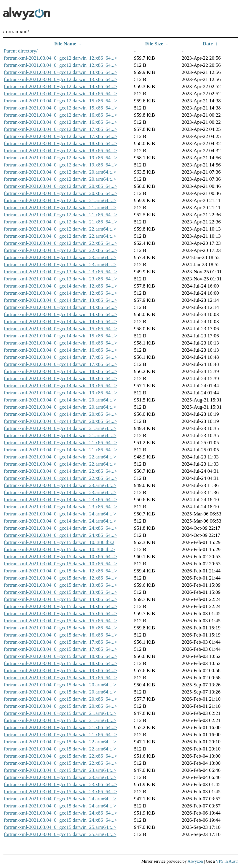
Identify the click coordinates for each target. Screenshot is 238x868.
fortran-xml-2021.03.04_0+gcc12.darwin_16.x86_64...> (60, 115)
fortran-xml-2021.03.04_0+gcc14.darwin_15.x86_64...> (60, 329)
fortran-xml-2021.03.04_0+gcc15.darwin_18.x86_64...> (60, 656)
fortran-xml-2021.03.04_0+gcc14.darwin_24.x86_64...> (60, 528)
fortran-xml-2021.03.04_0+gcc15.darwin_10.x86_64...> (60, 557)
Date (208, 44)
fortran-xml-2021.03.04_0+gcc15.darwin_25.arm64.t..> (60, 827)
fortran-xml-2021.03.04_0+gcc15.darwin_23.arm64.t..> (60, 770)
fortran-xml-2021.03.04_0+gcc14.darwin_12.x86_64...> (60, 286)
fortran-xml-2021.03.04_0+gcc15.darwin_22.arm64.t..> (60, 742)
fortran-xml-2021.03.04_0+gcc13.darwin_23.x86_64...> (60, 272)
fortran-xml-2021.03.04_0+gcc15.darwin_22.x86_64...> (60, 756)
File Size (154, 44)
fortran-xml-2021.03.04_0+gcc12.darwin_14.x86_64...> (60, 87)
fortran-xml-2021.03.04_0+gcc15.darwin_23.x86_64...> (60, 784)
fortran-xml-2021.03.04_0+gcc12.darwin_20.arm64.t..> (60, 172)
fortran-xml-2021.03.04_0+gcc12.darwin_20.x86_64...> (60, 186)
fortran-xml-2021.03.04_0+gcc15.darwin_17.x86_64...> (60, 642)
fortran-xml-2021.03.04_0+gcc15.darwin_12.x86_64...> (60, 571)
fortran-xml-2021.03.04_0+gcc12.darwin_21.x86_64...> (60, 215)
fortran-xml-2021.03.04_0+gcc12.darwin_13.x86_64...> (60, 72)
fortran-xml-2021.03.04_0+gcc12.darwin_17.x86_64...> (60, 129)
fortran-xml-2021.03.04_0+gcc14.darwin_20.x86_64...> (60, 414)
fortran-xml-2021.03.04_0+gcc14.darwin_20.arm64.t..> (60, 400)
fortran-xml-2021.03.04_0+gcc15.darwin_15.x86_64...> (60, 614)
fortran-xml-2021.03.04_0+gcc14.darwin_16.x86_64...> (60, 343)
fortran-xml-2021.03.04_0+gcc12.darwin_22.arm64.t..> (60, 229)
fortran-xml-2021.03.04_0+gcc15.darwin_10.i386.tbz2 (59, 542)
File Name (65, 44)
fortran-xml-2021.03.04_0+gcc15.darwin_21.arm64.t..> (60, 713)
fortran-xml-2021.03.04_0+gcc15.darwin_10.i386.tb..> (59, 549)
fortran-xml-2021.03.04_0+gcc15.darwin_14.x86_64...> (60, 599)
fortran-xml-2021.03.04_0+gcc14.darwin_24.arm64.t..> (60, 514)
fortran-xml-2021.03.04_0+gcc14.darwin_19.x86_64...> (60, 386)
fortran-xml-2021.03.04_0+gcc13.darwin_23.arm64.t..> (60, 257)
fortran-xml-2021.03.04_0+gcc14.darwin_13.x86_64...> (60, 300)
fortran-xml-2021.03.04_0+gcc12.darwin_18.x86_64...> (60, 143)
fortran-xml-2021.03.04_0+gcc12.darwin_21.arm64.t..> (60, 200)
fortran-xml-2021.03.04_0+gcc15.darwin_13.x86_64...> (60, 585)
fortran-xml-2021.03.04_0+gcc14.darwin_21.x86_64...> (60, 443)
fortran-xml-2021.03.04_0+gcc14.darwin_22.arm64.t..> (60, 457)
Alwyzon (195, 861)
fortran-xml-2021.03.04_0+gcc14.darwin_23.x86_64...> (60, 500)
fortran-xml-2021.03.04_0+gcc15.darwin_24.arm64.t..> (60, 799)
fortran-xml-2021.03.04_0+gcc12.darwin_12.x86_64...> (60, 58)
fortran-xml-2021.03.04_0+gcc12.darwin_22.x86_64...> (60, 243)
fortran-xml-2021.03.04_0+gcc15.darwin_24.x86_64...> (60, 813)
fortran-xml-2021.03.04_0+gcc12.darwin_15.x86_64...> (60, 101)
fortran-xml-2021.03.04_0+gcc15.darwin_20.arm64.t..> (60, 685)
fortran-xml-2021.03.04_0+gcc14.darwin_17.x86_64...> (60, 357)
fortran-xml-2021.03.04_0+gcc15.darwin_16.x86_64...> (60, 628)
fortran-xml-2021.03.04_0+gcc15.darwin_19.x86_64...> (60, 671)
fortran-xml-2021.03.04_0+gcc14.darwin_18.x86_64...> (60, 371)
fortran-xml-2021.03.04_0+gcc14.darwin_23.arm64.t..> (60, 485)
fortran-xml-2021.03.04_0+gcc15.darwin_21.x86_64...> (60, 727)
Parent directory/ (21, 51)
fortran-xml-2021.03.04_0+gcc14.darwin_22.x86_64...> (60, 471)
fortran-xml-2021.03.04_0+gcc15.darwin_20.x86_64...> (60, 699)
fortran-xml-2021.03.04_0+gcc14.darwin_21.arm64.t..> (60, 428)
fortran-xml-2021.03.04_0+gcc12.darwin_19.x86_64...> (60, 158)
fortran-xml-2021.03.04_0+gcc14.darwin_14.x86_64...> (60, 314)
